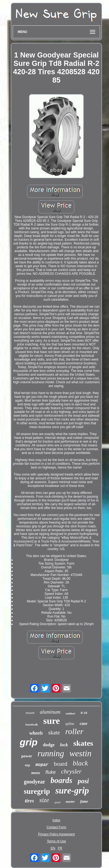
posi (83, 781)
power (27, 756)
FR (60, 848)
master (70, 802)
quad (57, 802)
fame (84, 801)
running (51, 753)
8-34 (84, 713)
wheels (36, 733)
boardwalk (32, 725)
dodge (49, 745)
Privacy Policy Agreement (56, 834)
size (44, 800)
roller (74, 731)
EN (53, 848)
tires (29, 801)
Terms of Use (57, 841)
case (83, 723)
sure (52, 721)
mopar (42, 765)
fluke (51, 772)
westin (80, 753)
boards (61, 780)
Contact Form (57, 827)
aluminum (50, 712)
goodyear (34, 782)
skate (54, 733)
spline (70, 724)
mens (36, 773)
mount (30, 713)
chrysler (71, 772)
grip (29, 742)
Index (56, 820)
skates (83, 743)
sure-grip (72, 791)
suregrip (37, 791)
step (27, 765)
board (60, 764)
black (80, 763)
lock (64, 745)
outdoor (71, 713)
